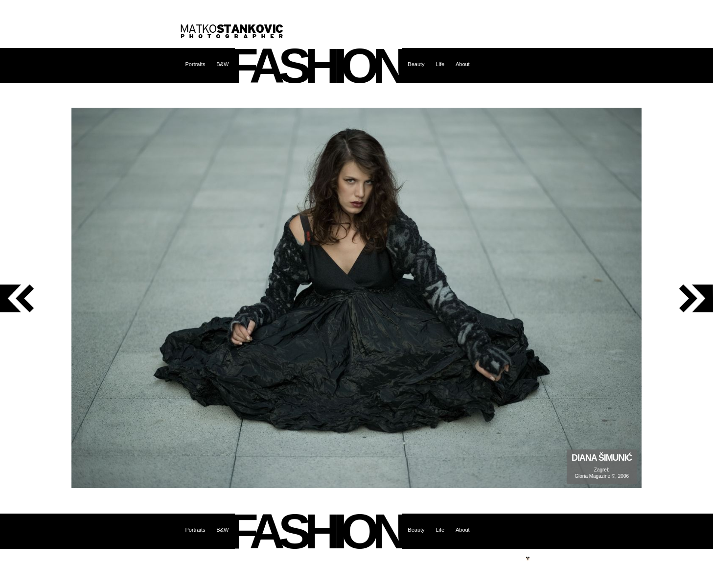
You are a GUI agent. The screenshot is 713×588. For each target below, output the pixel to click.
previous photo (36, 298)
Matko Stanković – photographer (232, 31)
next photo (677, 298)
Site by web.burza (528, 559)
